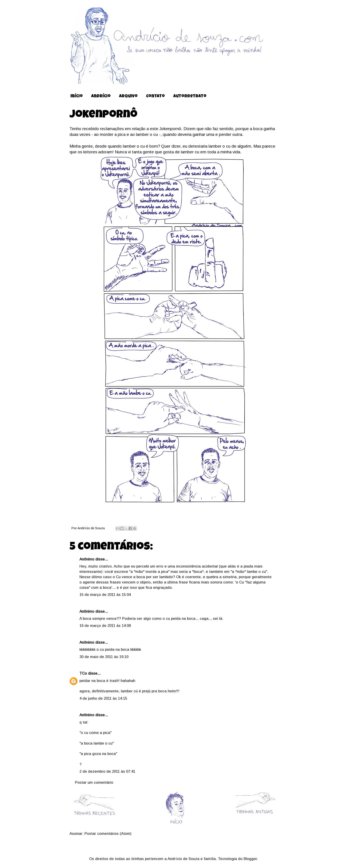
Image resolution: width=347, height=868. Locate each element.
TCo (83, 673)
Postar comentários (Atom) (108, 834)
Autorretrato (190, 97)
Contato (155, 97)
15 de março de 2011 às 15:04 (105, 595)
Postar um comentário (94, 782)
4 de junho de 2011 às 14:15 (103, 698)
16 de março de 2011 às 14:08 (105, 626)
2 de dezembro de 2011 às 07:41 (107, 771)
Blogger (250, 859)
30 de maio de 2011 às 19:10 (104, 657)
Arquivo (128, 97)
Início (77, 97)
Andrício (101, 97)
